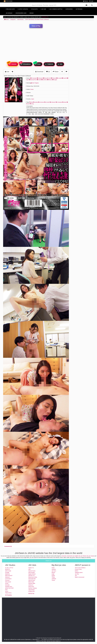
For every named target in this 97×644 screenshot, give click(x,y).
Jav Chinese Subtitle (56, 9)
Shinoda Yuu (32, 576)
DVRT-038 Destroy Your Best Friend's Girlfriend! (37, 19)
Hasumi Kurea (32, 571)
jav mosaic (92, 556)
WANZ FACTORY (9, 588)
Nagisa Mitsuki (32, 574)
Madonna (7, 574)
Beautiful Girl (47, 78)
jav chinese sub (85, 556)
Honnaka (7, 585)
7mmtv (53, 580)
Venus (7, 591)
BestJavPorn (33, 80)
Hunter (7, 583)
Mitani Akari (31, 582)
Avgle (53, 574)
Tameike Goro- (9, 587)
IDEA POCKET (9, 576)
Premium (7, 580)
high (31, 102)
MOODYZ (8, 569)
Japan (33, 99)
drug (32, 104)
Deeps (32, 89)
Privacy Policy (78, 569)
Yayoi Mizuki (31, 590)
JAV (76, 576)
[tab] (8, 546)
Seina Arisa (31, 587)
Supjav (55, 80)
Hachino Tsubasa (33, 588)
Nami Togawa (35, 83)
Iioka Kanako (32, 572)
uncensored (69, 556)
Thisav (53, 577)
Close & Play (36, 26)
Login (91, 1)
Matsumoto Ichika (33, 577)
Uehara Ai (31, 585)
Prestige (7, 572)
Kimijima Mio (32, 591)
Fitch (6, 590)
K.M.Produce (8, 579)
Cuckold (59, 78)
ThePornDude (8, 1)
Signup (86, 1)
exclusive (41, 102)
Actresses (79, 9)
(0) (48, 72)
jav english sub (77, 556)
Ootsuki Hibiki (32, 583)
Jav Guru (54, 571)
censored (64, 556)
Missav (50, 80)
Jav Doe (77, 574)
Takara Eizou (8, 593)
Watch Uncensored (80, 577)
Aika (29, 569)
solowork (53, 102)
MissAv (32, 13)
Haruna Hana (32, 580)
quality (36, 102)
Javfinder (54, 579)
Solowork (40, 78)
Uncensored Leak (21, 13)
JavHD (64, 78)
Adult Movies (20, 19)
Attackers (7, 577)
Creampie (33, 78)
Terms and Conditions (80, 568)
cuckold (47, 102)
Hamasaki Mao (32, 579)
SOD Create (8, 571)
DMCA (77, 571)
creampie (59, 102)
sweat (65, 102)
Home (6, 19)
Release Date (10, 9)
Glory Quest (8, 582)
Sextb (39, 80)
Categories (69, 9)
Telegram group (79, 572)
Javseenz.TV (45, 17)
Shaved (54, 78)
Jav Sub (43, 9)
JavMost (44, 80)
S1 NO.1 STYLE (9, 568)
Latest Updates (23, 9)
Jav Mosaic (9, 13)
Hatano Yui (31, 568)
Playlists (34, 9)
